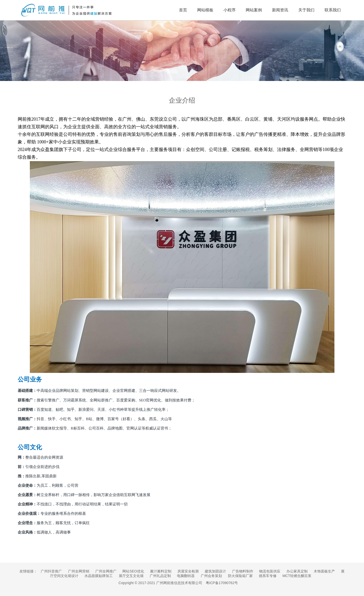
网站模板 (205, 10)
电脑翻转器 (186, 576)
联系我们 (333, 10)
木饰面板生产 (324, 571)
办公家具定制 (297, 571)
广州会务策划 (211, 576)
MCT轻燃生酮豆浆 (297, 576)
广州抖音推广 (51, 571)
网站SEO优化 (133, 571)
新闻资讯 (280, 10)
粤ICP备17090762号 (222, 583)
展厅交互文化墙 (131, 576)
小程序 (230, 10)
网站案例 (254, 10)
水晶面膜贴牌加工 (99, 576)
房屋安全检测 (188, 571)
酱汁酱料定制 (161, 571)
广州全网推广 (106, 571)
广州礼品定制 (160, 576)
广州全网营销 (79, 571)
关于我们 (306, 10)
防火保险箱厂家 (240, 576)
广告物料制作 (243, 571)
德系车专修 (268, 576)
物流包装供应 (270, 571)
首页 (183, 10)
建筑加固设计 (215, 571)
